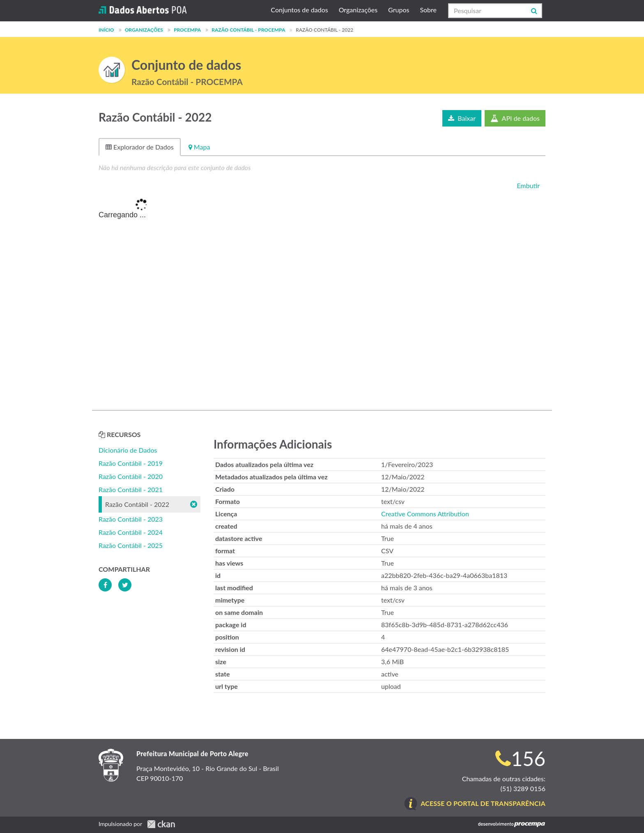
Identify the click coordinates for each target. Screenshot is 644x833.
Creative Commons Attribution (425, 514)
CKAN (161, 824)
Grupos (399, 10)
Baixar (462, 118)
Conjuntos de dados (299, 10)
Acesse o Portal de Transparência (483, 803)
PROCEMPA (187, 30)
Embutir (527, 185)
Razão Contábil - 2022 (324, 30)
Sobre (428, 10)
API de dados (515, 118)
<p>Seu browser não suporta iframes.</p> (322, 297)
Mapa (199, 147)
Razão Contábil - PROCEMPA (248, 30)
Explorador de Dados (140, 147)
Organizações (358, 10)
